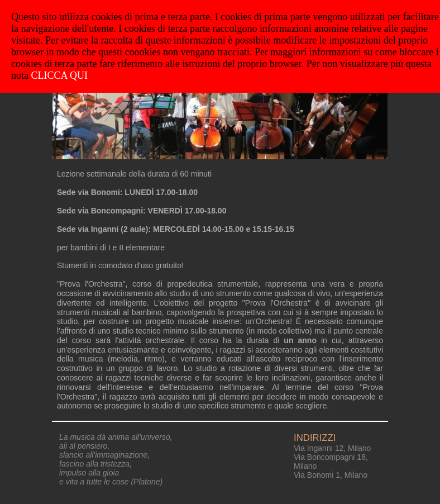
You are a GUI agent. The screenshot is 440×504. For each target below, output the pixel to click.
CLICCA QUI (60, 75)
